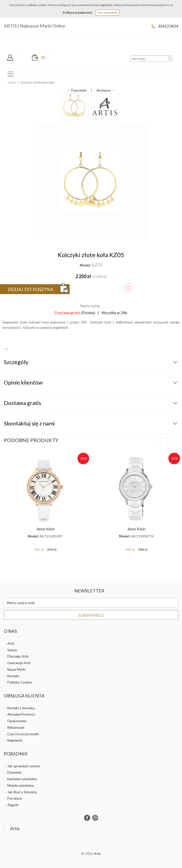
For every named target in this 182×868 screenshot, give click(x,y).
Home (11, 83)
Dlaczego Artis (18, 656)
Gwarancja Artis (19, 663)
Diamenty (15, 772)
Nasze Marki (16, 669)
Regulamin (15, 740)
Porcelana (15, 798)
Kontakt (13, 676)
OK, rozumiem (108, 12)
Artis (11, 643)
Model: (85, 265)
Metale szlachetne (21, 785)
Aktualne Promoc (20, 714)
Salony (12, 650)
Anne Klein (46, 529)
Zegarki (13, 805)
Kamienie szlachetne (22, 779)
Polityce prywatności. (78, 12)
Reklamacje (16, 727)
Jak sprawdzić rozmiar (24, 766)
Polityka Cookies (20, 682)
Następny (106, 90)
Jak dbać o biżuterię (22, 792)
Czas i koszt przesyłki (23, 734)
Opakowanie (17, 721)
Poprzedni (77, 90)
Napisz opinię (90, 306)
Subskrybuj (91, 615)
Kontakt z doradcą (21, 708)
